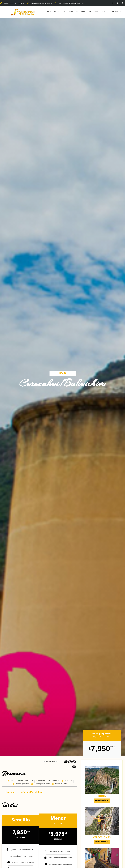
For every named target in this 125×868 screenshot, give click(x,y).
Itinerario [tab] (10, 793)
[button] (66, 762)
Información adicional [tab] (32, 793)
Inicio (49, 12)
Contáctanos (116, 12)
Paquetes (58, 12)
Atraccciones (93, 12)
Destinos (104, 12)
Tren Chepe (80, 12)
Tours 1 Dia (68, 12)
